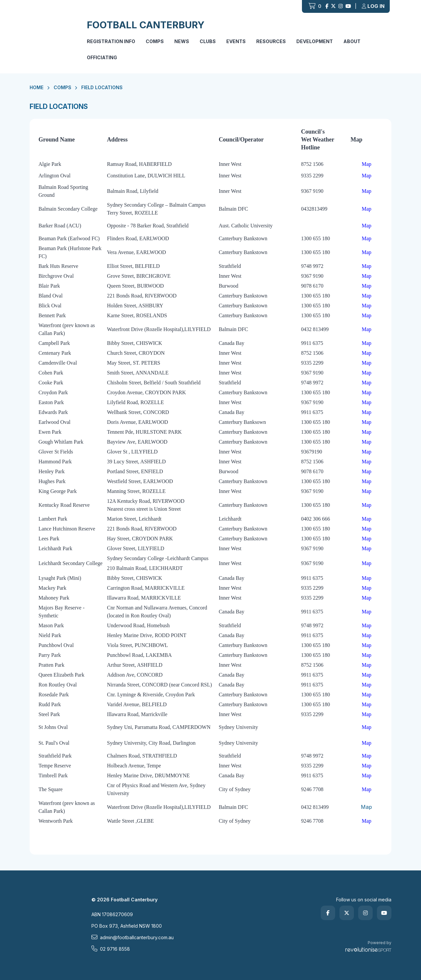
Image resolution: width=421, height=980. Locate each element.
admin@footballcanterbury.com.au (133, 937)
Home (37, 87)
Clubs (208, 41)
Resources (271, 41)
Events (236, 41)
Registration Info (111, 41)
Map (366, 807)
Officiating (102, 57)
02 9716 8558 (111, 949)
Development (315, 41)
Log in (373, 6)
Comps (155, 41)
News (182, 41)
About (352, 41)
